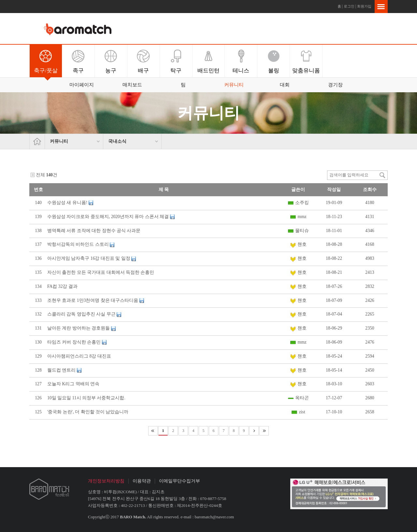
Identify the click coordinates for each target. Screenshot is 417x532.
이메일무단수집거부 (180, 481)
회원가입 (364, 6)
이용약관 (142, 481)
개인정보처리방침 (106, 481)
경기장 (335, 85)
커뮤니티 (234, 85)
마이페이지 (82, 85)
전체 (40, 175)
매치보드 (132, 85)
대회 (285, 85)
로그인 (349, 6)
